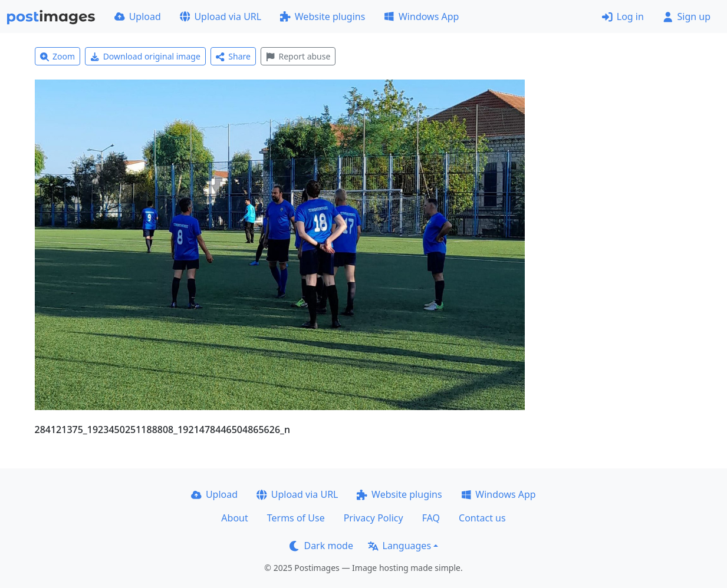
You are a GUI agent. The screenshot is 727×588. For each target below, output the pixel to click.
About (234, 518)
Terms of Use (296, 518)
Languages (399, 546)
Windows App (421, 16)
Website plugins (323, 16)
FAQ (431, 518)
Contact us (482, 518)
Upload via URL (221, 16)
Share (233, 56)
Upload (138, 16)
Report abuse (298, 56)
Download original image (145, 56)
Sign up (687, 16)
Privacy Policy (374, 518)
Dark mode (321, 546)
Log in (623, 16)
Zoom (58, 56)
